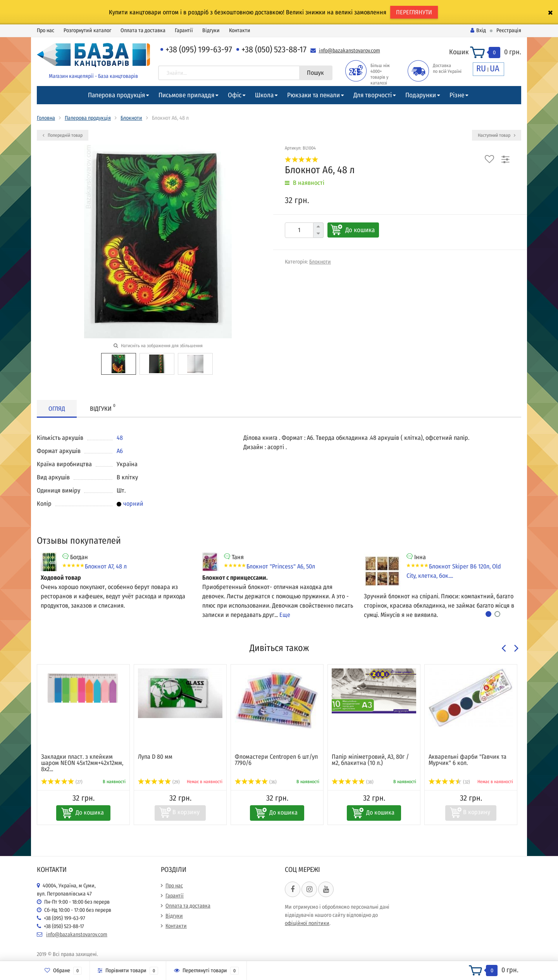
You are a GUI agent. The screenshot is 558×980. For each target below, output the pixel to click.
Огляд (57, 409)
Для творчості (373, 95)
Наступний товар (497, 135)
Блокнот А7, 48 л (106, 566)
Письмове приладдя (186, 95)
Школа (264, 95)
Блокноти (131, 118)
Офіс (235, 95)
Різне (457, 95)
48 (120, 438)
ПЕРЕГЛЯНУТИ (414, 12)
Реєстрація (509, 30)
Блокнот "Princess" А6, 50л (281, 566)
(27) (62, 782)
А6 (120, 451)
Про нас (46, 30)
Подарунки (421, 95)
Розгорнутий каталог (87, 30)
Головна (46, 118)
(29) (159, 782)
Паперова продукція (116, 95)
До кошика (360, 230)
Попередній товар (63, 135)
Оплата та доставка (143, 30)
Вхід (478, 30)
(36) (256, 782)
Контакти (240, 30)
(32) (449, 782)
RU (481, 68)
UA (495, 68)
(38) (353, 782)
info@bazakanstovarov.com (350, 51)
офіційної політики (307, 923)
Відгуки (211, 30)
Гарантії (184, 30)
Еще (285, 615)
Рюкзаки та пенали (313, 95)
